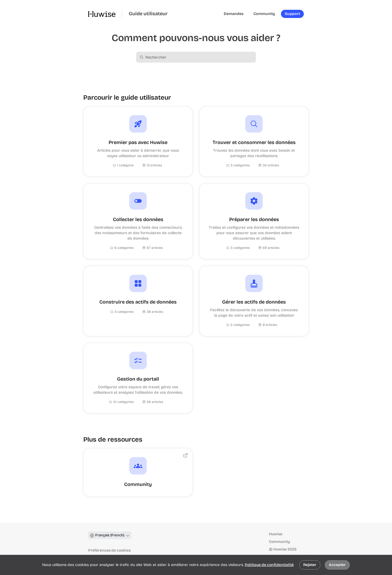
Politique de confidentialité (269, 565)
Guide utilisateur (148, 14)
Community (279, 542)
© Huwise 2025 (283, 549)
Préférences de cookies (109, 550)
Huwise (276, 534)
